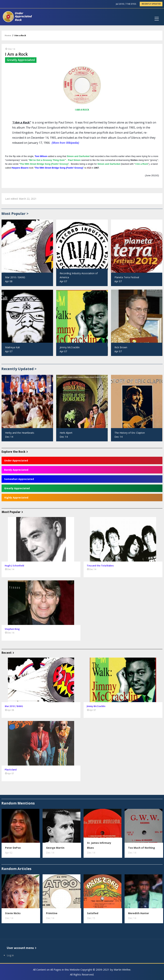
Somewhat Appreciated (19, 479)
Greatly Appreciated (17, 488)
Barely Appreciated (16, 470)
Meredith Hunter (139, 913)
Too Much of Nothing (141, 848)
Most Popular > (15, 214)
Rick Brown (121, 347)
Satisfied (93, 913)
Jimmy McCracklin (70, 347)
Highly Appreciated (16, 498)
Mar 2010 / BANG (15, 277)
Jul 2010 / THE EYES (126, 4)
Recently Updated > (19, 369)
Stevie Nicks (13, 913)
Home (8, 35)
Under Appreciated (16, 460)
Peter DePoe (13, 848)
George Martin (55, 848)
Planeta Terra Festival (127, 277)
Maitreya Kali (12, 347)
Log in (10, 955)
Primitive (52, 913)
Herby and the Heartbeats (20, 433)
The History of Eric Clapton (130, 433)
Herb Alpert (66, 433)
